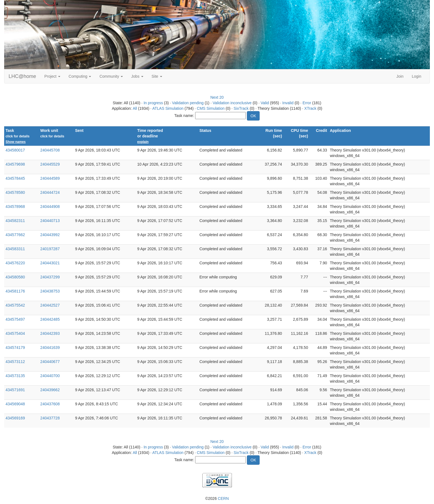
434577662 (15, 235)
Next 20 (217, 97)
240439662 (50, 390)
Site (157, 76)
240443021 (50, 263)
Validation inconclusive (232, 103)
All (135, 108)
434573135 (15, 376)
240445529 (50, 164)
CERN (223, 498)
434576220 (15, 263)
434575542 (15, 305)
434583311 (15, 249)
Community (111, 76)
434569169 (15, 418)
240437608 (50, 404)
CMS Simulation (211, 108)
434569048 (15, 404)
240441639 (50, 348)
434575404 (15, 333)
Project (52, 76)
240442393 (50, 333)
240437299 (50, 277)
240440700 (50, 376)
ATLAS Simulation (168, 108)
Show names (16, 142)
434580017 (15, 150)
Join (400, 76)
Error (307, 103)
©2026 (217, 498)
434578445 (15, 178)
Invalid (288, 103)
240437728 (50, 418)
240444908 (50, 207)
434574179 (15, 348)
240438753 (50, 291)
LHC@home (22, 76)
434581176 (15, 291)
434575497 (15, 319)
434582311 (15, 221)
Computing (80, 76)
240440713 (50, 221)
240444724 (50, 192)
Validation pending (188, 103)
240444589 (50, 178)
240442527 (50, 305)
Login (417, 76)
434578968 (15, 207)
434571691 (15, 390)
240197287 (50, 249)
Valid (265, 103)
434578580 (15, 192)
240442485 (50, 319)
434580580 (15, 277)
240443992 (50, 235)
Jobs (137, 76)
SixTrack (241, 108)
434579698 (15, 164)
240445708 (50, 150)
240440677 (50, 362)
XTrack (310, 108)
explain (143, 142)
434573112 (15, 362)
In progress (153, 103)
